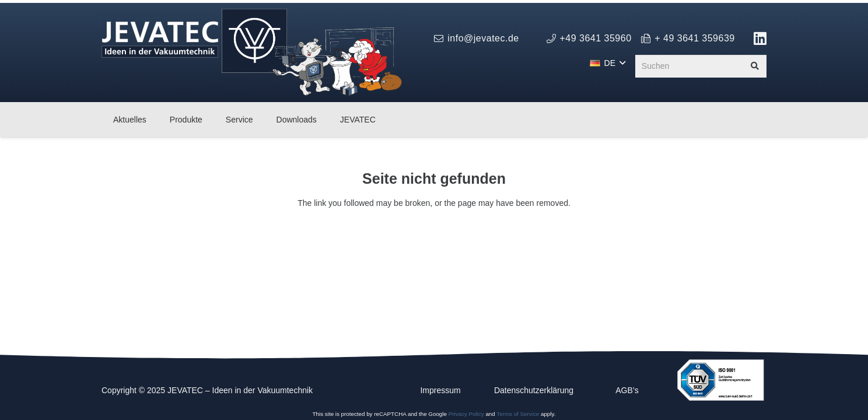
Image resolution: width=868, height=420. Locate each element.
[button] (608, 63)
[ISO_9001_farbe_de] (720, 380)
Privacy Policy (466, 414)
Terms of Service (518, 414)
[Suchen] (701, 66)
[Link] (760, 38)
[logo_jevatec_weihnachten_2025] (252, 52)
